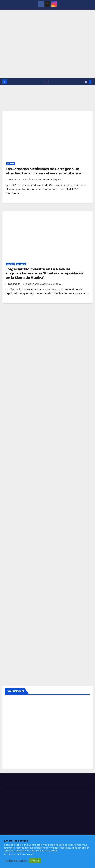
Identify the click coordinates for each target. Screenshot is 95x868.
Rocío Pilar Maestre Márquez (42, 180)
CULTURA (10, 164)
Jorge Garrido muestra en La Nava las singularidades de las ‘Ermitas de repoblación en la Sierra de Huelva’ (45, 273)
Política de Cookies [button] (16, 861)
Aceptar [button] (35, 861)
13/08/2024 (14, 180)
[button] (86, 82)
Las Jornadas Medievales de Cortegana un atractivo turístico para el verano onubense (43, 171)
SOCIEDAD (21, 264)
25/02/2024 (14, 284)
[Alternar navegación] (46, 82)
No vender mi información (19, 854)
